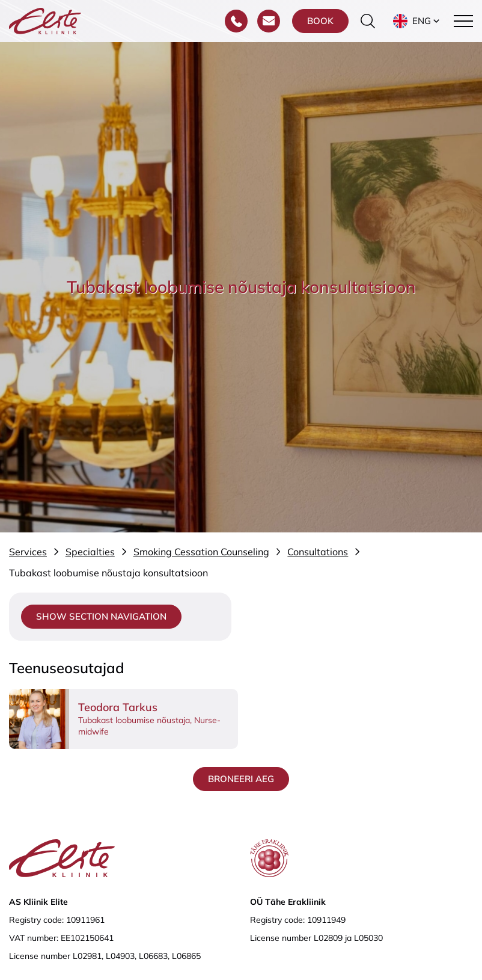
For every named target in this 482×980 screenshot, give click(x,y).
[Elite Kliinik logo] (45, 20)
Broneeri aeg (241, 779)
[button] (417, 21)
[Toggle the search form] (368, 21)
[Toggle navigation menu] (463, 21)
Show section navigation (101, 616)
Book (320, 21)
